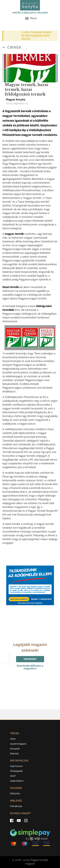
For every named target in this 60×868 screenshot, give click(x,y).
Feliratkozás (16, 806)
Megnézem (30, 659)
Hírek (13, 739)
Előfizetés (15, 794)
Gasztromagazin (18, 744)
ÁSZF (13, 776)
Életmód (14, 754)
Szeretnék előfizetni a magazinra (30, 667)
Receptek (15, 749)
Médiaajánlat (16, 771)
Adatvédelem (17, 781)
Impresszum (16, 766)
